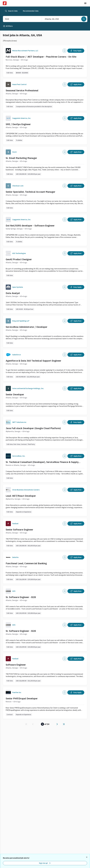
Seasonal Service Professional (22, 90)
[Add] (65, 51)
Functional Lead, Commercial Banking (26, 563)
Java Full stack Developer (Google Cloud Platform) (33, 428)
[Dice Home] (5, 3)
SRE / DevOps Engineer (18, 124)
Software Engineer (16, 665)
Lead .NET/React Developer (21, 496)
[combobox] (20, 19)
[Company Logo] (8, 51)
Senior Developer (15, 394)
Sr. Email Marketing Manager (21, 158)
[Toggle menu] (85, 3)
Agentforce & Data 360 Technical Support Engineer (33, 361)
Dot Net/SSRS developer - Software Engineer (30, 226)
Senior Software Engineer (19, 530)
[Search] (84, 19)
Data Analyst (13, 293)
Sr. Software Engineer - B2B (21, 597)
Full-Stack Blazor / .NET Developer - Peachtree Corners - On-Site (41, 57)
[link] (26, 724)
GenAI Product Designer (19, 259)
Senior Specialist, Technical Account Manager (31, 192)
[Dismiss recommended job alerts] (87, 857)
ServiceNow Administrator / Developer (27, 327)
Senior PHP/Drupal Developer (22, 698)
